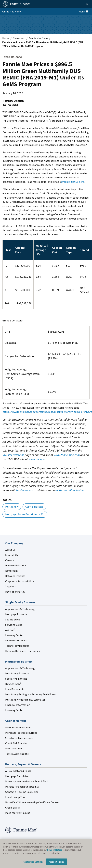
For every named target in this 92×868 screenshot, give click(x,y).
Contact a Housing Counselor (22, 792)
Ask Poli (10, 630)
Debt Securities (14, 748)
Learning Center (14, 635)
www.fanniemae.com (67, 455)
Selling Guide (13, 619)
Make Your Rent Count (18, 813)
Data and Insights (15, 576)
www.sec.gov (36, 459)
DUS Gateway (13, 684)
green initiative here (73, 182)
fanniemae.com (25, 490)
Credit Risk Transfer (16, 743)
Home (6, 38)
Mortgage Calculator (17, 776)
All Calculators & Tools (18, 771)
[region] (46, 853)
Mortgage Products (16, 614)
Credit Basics (13, 808)
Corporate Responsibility (20, 581)
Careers (10, 560)
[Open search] (83, 4)
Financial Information (18, 705)
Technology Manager (17, 646)
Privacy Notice (55, 850)
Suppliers (11, 586)
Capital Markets (34, 507)
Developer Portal (15, 592)
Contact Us (12, 555)
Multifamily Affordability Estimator (25, 700)
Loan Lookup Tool (15, 797)
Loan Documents (15, 689)
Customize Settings (33, 862)
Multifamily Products (17, 673)
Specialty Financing (16, 679)
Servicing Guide (14, 625)
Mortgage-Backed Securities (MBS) (25, 514)
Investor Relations (13, 455)
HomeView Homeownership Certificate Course (32, 802)
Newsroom (19, 38)
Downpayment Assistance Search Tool (27, 781)
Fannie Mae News (38, 38)
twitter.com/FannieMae (69, 490)
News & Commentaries (18, 727)
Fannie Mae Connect (17, 640)
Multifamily (12, 507)
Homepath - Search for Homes (22, 651)
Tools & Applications (17, 754)
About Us (10, 550)
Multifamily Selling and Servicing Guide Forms (31, 694)
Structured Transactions (19, 738)
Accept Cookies (57, 862)
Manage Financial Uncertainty (22, 787)
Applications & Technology (20, 609)
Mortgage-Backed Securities (21, 733)
